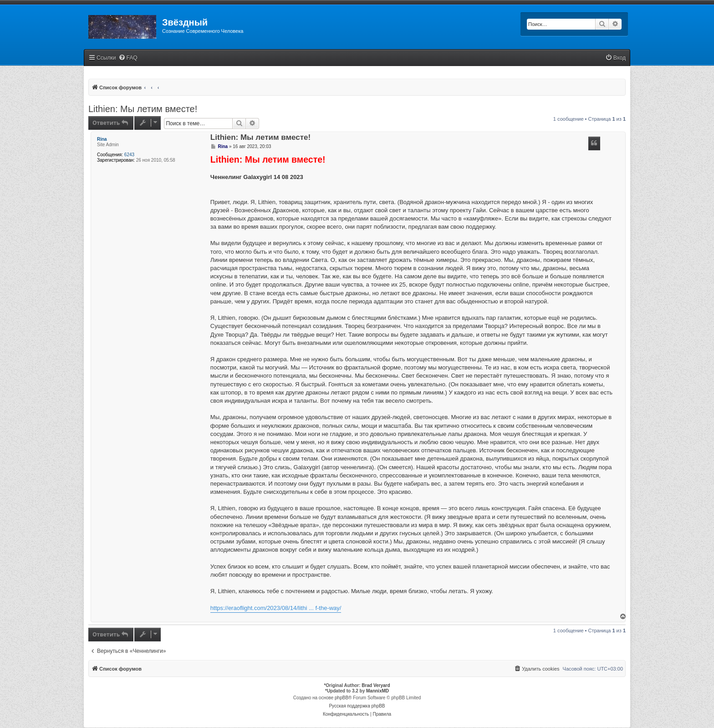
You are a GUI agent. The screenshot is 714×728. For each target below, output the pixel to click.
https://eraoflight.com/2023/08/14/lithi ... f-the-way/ (276, 608)
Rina (102, 139)
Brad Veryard (376, 685)
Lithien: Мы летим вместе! (143, 109)
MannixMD (377, 691)
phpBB (342, 698)
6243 (129, 155)
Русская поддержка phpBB (357, 706)
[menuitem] (128, 58)
